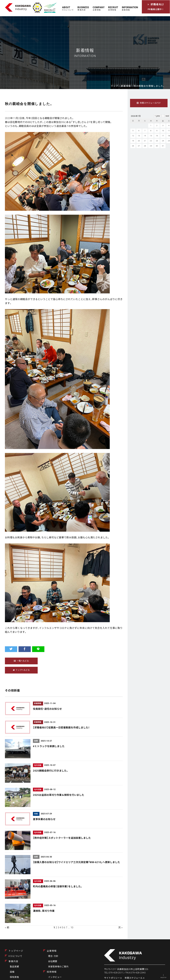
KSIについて (15, 956)
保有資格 (14, 977)
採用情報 (52, 972)
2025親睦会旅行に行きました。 (51, 771)
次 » (120, 928)
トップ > (116, 86)
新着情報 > (127, 86)
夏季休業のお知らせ (44, 819)
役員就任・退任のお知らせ (47, 709)
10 (72, 928)
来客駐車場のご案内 (58, 967)
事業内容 (13, 961)
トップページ (16, 951)
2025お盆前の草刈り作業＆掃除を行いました (59, 795)
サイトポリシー (113, 978)
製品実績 (14, 967)
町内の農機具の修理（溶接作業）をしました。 (58, 887)
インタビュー (55, 977)
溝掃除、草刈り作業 (44, 911)
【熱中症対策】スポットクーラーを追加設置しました (62, 838)
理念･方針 (53, 956)
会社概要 (53, 961)
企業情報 (52, 951)
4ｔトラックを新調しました (49, 746)
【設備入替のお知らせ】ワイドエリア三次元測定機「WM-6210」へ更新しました (76, 862)
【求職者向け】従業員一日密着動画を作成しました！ (61, 728)
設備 (12, 972)
